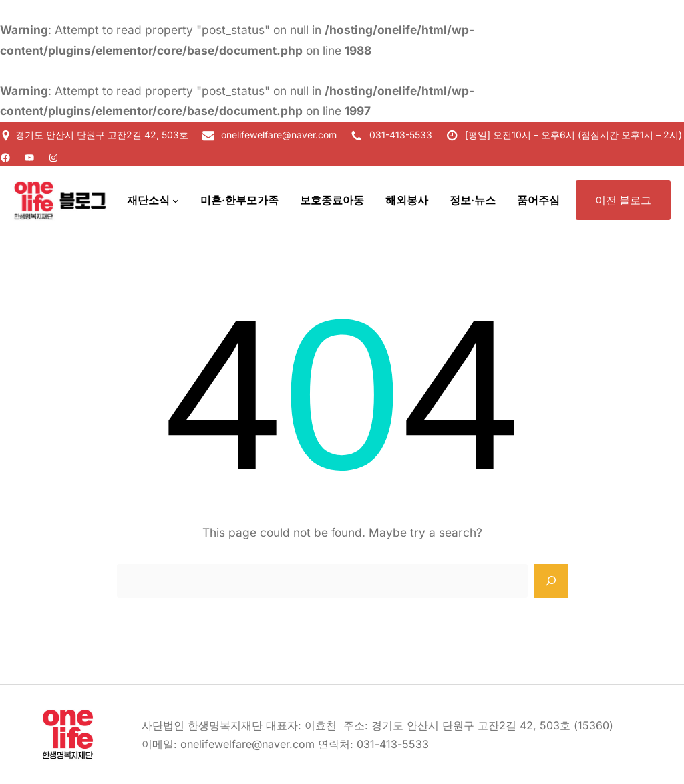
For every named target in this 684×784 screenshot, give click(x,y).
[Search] (551, 581)
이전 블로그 (623, 200)
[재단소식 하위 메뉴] (176, 201)
